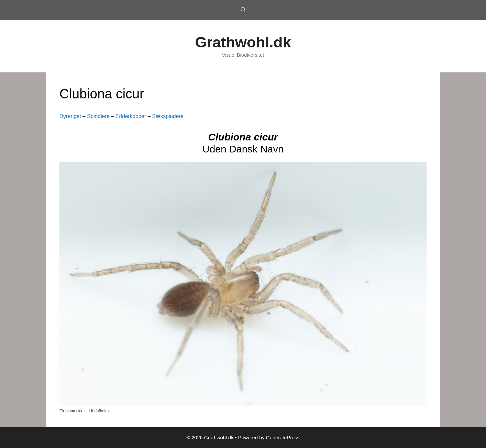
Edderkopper (131, 116)
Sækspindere (168, 116)
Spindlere (98, 116)
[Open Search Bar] (243, 10)
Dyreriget (70, 116)
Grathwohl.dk (243, 42)
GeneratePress (283, 437)
